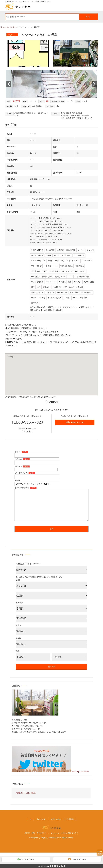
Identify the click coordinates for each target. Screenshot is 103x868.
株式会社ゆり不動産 (26, 808)
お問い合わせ (56, 835)
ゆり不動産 (41, 853)
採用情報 (70, 835)
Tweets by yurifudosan (80, 787)
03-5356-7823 (56, 866)
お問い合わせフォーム (75, 438)
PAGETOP (100, 853)
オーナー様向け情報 (37, 835)
